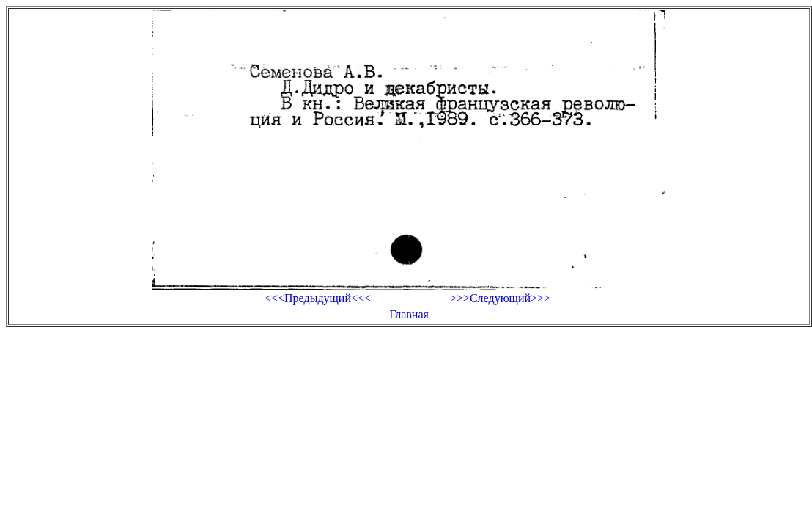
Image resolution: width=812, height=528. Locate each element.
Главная (409, 314)
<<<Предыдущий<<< (318, 298)
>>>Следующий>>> (500, 298)
